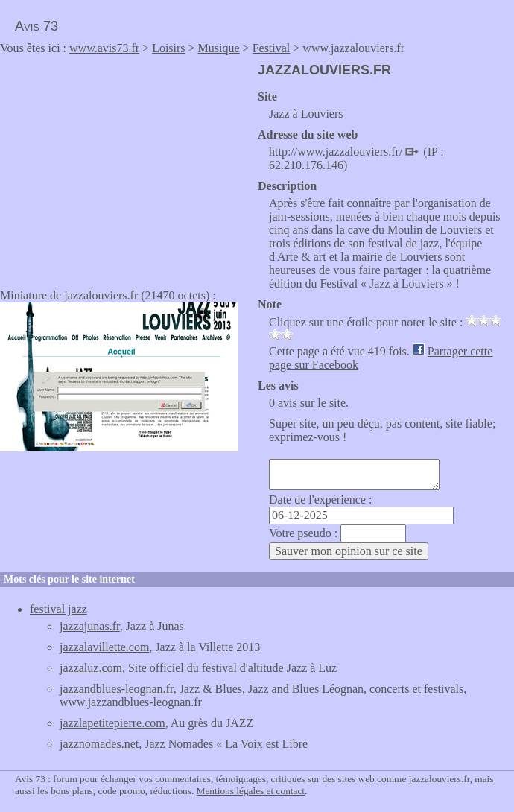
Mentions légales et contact (251, 791)
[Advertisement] (125, 167)
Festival (272, 48)
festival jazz (58, 609)
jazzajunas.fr (90, 626)
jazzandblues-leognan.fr (117, 689)
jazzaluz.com (91, 668)
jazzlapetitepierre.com (112, 723)
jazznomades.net (99, 744)
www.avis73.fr (104, 48)
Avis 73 (37, 26)
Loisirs (168, 48)
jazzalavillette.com (104, 647)
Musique (219, 48)
